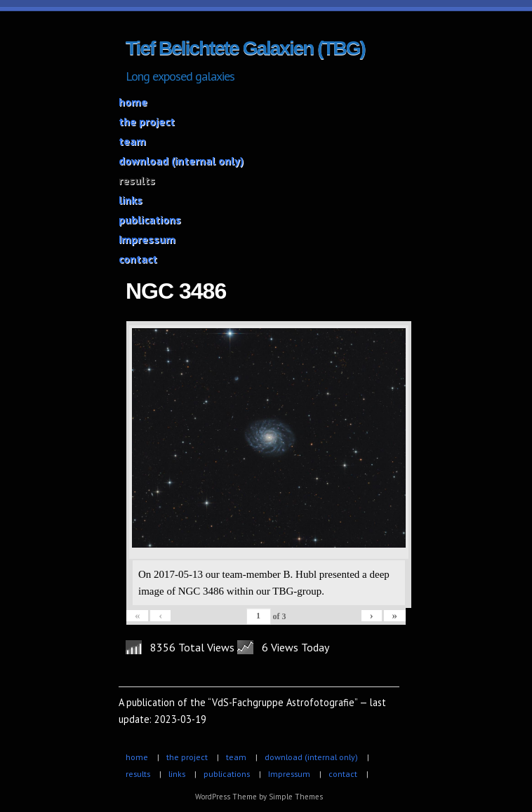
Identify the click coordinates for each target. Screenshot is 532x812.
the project (147, 121)
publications (150, 219)
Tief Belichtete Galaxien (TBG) (245, 48)
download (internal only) (181, 161)
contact (138, 259)
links (131, 200)
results (137, 180)
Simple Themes (296, 797)
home (133, 102)
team (132, 141)
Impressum (147, 239)
